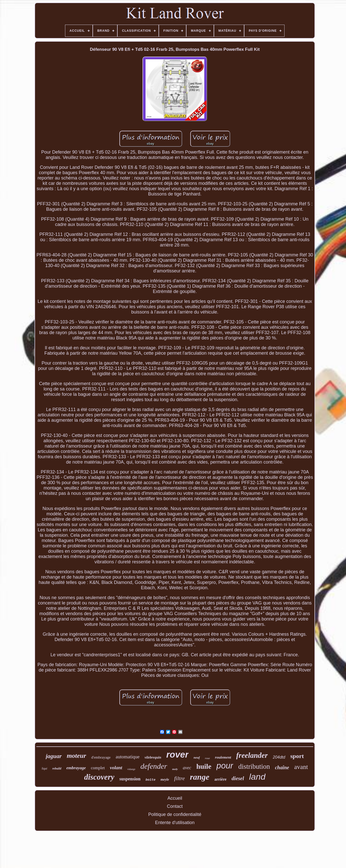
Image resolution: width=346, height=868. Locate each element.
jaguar (54, 756)
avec (187, 768)
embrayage (76, 768)
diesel (238, 778)
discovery (99, 777)
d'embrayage (101, 757)
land (257, 777)
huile (204, 766)
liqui (44, 768)
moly (175, 769)
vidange (131, 769)
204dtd (279, 757)
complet (98, 768)
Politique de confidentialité (175, 814)
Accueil (175, 798)
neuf (197, 757)
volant (116, 768)
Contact (175, 806)
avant (301, 767)
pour (225, 766)
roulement (223, 757)
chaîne (282, 767)
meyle (165, 780)
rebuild (57, 768)
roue (208, 758)
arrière (221, 779)
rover (177, 754)
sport (297, 756)
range (199, 777)
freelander (252, 755)
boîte (151, 780)
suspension (130, 779)
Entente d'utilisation (175, 823)
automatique (128, 757)
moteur (77, 756)
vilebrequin (153, 757)
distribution (254, 766)
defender (154, 766)
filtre (179, 778)
